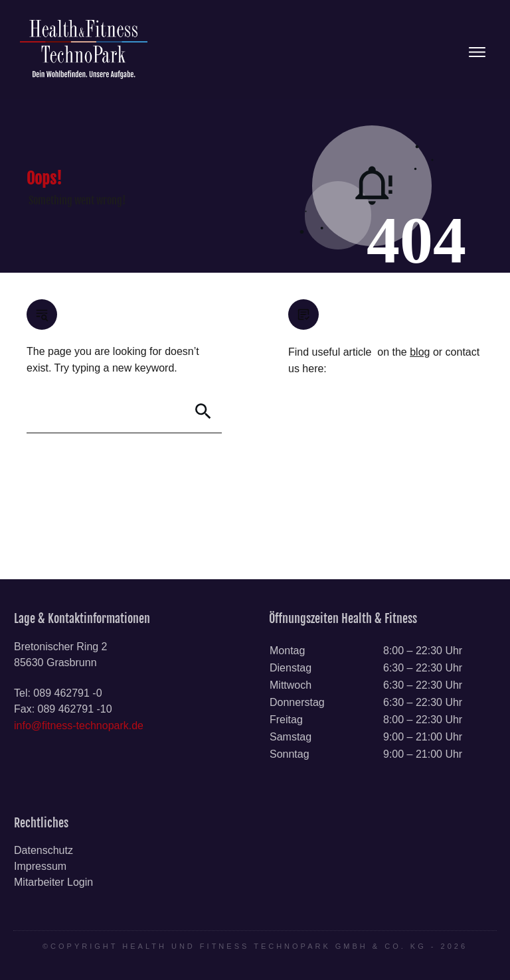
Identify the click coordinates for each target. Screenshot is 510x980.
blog (420, 352)
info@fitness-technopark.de (79, 726)
